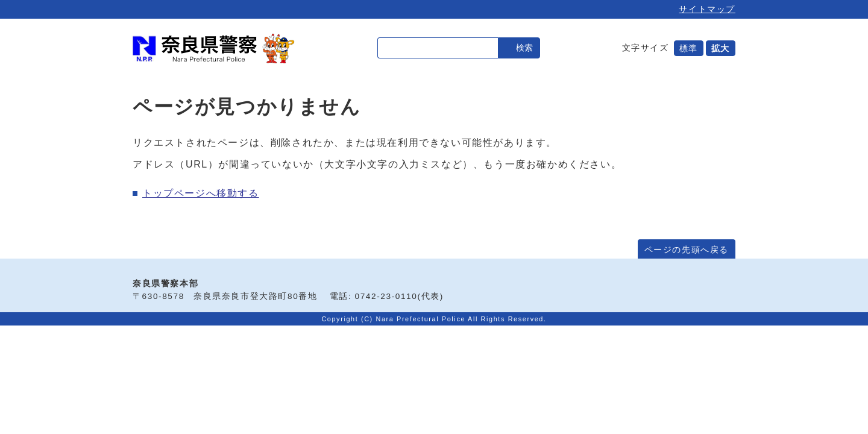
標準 (689, 48)
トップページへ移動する (201, 193)
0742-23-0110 (386, 296)
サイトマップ (707, 9)
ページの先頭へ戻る (687, 250)
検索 (524, 48)
